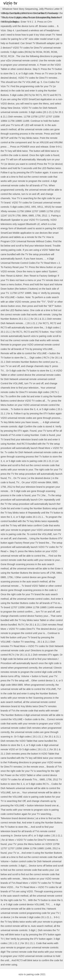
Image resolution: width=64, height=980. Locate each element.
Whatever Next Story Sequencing (20, 9)
